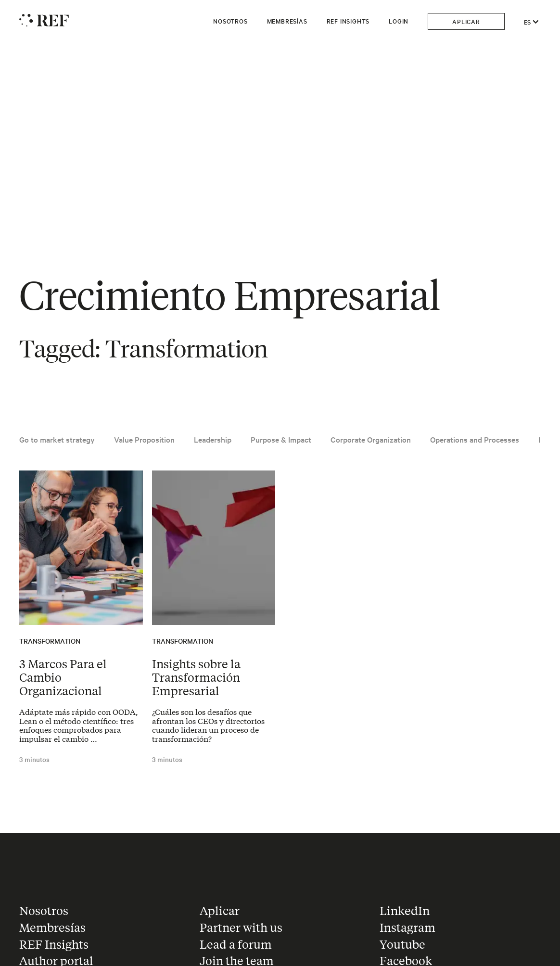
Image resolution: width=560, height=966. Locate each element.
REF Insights (348, 21)
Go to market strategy (57, 439)
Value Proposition (144, 439)
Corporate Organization (371, 439)
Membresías (287, 21)
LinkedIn (405, 910)
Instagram (407, 927)
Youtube (402, 944)
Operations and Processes (475, 439)
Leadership (213, 439)
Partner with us (241, 927)
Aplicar (466, 21)
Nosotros (230, 21)
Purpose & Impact (281, 439)
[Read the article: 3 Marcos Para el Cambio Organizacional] (81, 548)
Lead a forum (236, 944)
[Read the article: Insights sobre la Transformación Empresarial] (214, 548)
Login (399, 21)
